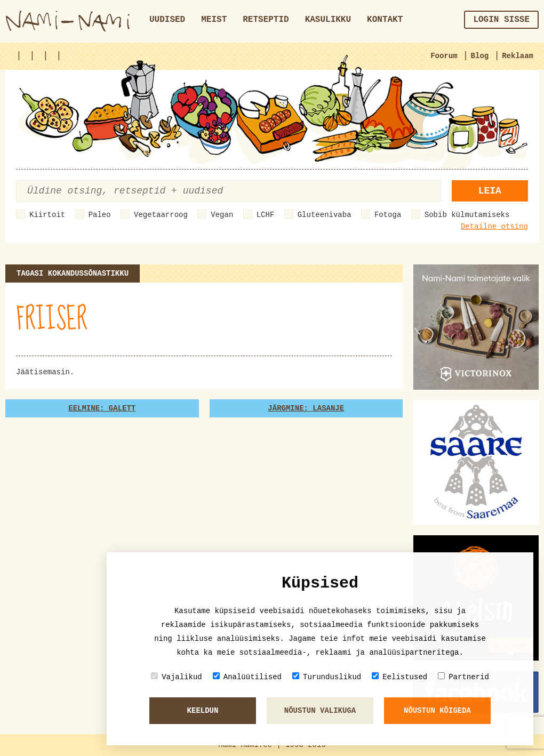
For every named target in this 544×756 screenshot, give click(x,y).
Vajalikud (177, 677)
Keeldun (203, 711)
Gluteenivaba (325, 215)
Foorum (444, 56)
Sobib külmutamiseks (467, 215)
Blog (480, 56)
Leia (490, 191)
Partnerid (463, 677)
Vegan (222, 215)
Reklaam (518, 56)
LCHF (266, 215)
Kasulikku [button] (328, 20)
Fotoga (388, 215)
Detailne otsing (494, 227)
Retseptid (266, 20)
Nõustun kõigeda (437, 711)
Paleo (100, 215)
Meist (214, 20)
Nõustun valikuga (320, 711)
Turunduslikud (327, 677)
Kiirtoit (47, 215)
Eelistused (399, 677)
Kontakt (385, 20)
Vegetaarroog (161, 215)
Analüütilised (247, 677)
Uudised (167, 20)
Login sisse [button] (501, 20)
